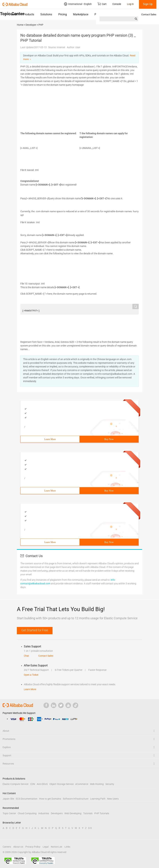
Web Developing (73, 813)
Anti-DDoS (42, 784)
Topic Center (9, 813)
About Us (18, 847)
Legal (46, 847)
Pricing (63, 14)
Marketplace (81, 14)
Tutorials (88, 813)
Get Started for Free (35, 630)
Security (110, 784)
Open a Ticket (31, 675)
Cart (102, 4)
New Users (113, 799)
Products (29, 14)
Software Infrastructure (76, 799)
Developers (57, 813)
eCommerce (82, 784)
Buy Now (109, 439)
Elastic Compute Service (15, 784)
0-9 (90, 828)
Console (117, 4)
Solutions (46, 14)
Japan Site (8, 799)
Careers (7, 847)
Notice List (57, 847)
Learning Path (98, 799)
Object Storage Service (61, 784)
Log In (130, 4)
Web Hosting (97, 784)
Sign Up (148, 4)
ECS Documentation (27, 799)
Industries (44, 813)
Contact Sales (149, 14)
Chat (26, 656)
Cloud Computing (27, 813)
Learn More (50, 439)
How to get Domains (50, 799)
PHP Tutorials (102, 813)
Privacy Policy (33, 847)
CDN (33, 784)
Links (67, 847)
